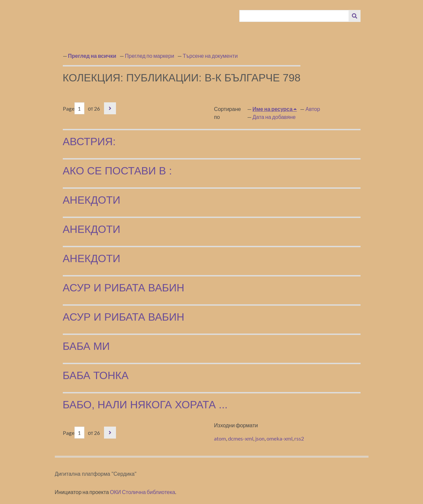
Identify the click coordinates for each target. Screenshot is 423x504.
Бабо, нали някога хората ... (145, 405)
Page (74, 108)
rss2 (299, 438)
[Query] (294, 16)
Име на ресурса (273, 109)
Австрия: (89, 142)
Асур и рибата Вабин (124, 288)
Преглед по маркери (150, 56)
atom (220, 438)
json (260, 438)
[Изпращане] (355, 16)
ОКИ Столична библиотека (143, 492)
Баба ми (86, 346)
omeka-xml (279, 438)
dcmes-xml (241, 438)
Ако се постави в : (117, 171)
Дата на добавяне (274, 117)
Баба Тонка (96, 375)
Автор (313, 109)
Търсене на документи (210, 56)
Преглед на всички (92, 56)
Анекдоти (92, 200)
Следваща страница (110, 108)
